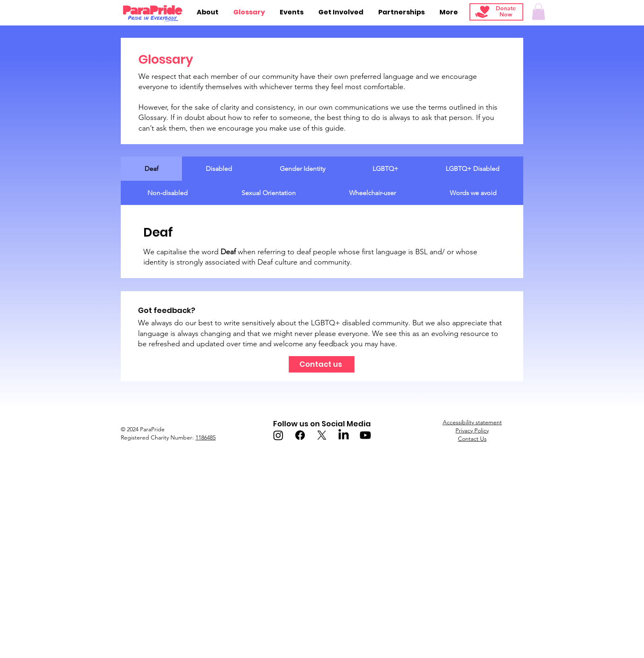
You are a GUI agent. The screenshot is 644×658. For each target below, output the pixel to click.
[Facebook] (300, 435)
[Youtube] (365, 435)
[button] (538, 12)
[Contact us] (322, 364)
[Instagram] (278, 435)
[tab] (151, 169)
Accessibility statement (472, 422)
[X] (322, 435)
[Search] (581, 13)
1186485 (206, 437)
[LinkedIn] (344, 435)
